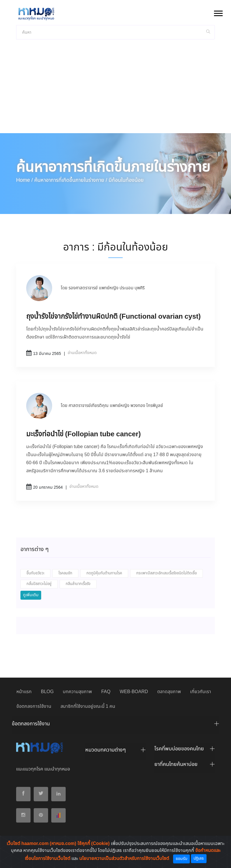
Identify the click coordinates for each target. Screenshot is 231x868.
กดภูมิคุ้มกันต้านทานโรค (104, 573)
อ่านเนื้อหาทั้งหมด (82, 353)
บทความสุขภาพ (77, 692)
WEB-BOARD (134, 692)
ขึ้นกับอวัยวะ (35, 573)
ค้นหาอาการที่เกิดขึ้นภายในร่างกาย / (71, 180)
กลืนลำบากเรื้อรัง (78, 584)
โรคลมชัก (65, 573)
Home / (24, 180)
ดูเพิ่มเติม (31, 595)
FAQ (106, 692)
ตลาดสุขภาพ (169, 692)
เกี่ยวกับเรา (201, 692)
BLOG (47, 692)
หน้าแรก (24, 692)
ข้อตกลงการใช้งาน (34, 707)
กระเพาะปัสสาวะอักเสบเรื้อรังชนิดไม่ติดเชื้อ (166, 573)
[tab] (115, 725)
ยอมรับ (181, 859)
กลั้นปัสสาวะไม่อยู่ (39, 584)
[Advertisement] (115, 90)
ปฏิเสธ (199, 859)
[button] (218, 12)
